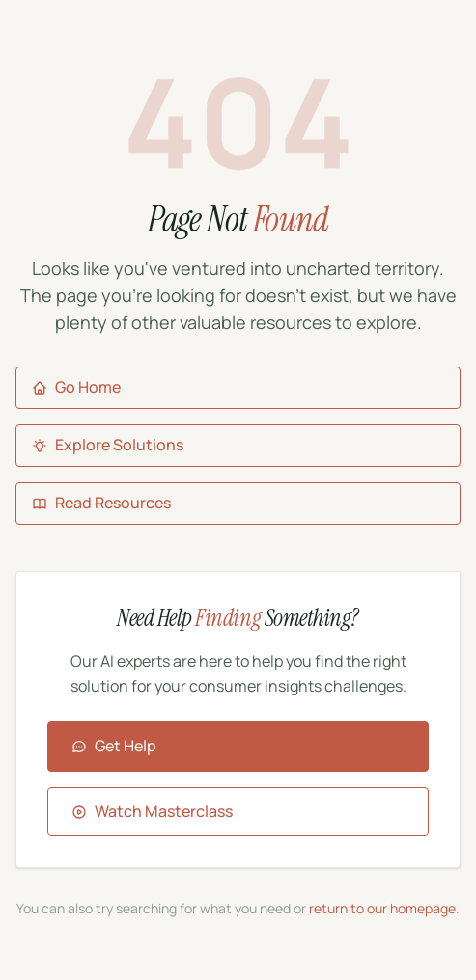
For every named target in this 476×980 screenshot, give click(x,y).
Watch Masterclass (152, 811)
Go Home (76, 387)
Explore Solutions (108, 445)
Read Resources (101, 503)
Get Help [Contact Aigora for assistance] (114, 746)
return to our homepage (382, 908)
